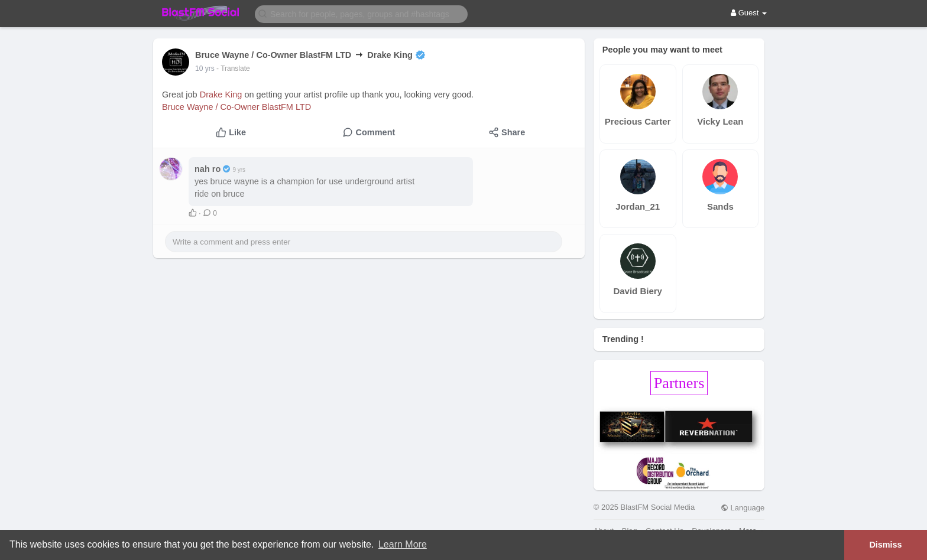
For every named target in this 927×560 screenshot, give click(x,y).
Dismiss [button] (885, 545)
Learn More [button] (403, 544)
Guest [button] (749, 13)
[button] (361, 13)
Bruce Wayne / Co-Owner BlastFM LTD (236, 107)
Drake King (221, 95)
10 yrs (205, 69)
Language (743, 508)
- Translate (233, 69)
